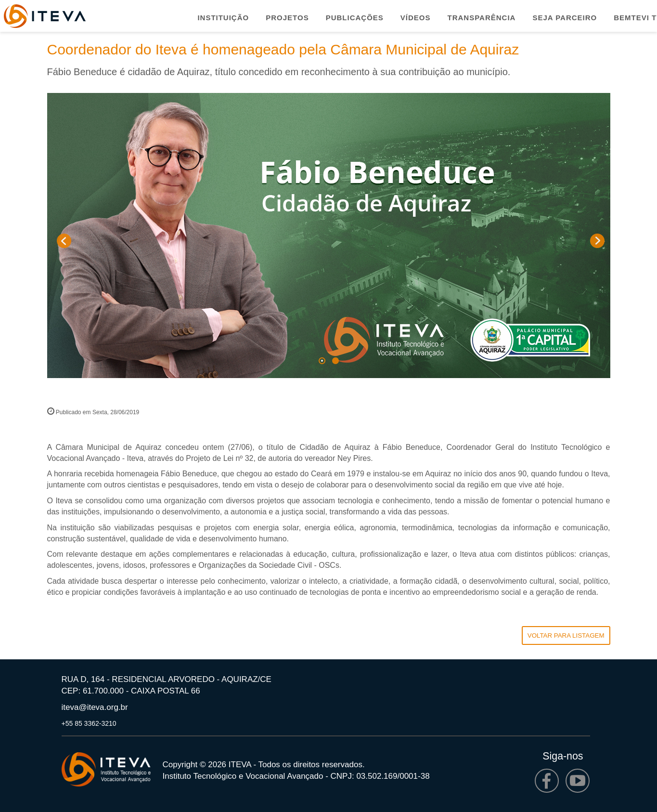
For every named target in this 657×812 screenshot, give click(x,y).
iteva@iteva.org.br (95, 707)
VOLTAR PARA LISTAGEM (566, 635)
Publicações (355, 18)
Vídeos (416, 18)
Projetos (287, 18)
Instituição (223, 18)
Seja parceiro (565, 18)
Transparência (482, 18)
